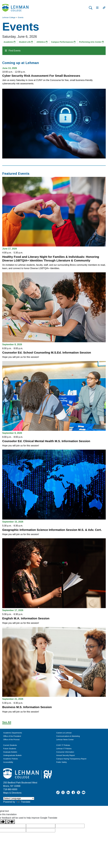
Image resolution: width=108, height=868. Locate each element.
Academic (9, 42)
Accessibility (8, 762)
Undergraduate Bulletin (12, 755)
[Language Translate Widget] (19, 798)
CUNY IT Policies (63, 745)
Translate (23, 802)
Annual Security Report (66, 755)
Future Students (10, 749)
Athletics (42, 42)
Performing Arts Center (91, 42)
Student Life (26, 42)
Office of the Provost (11, 740)
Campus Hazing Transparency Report (71, 759)
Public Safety (62, 762)
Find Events (13, 51)
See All (7, 722)
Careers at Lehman (64, 733)
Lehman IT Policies (64, 749)
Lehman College (9, 17)
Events (21, 17)
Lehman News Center (65, 740)
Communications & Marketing (68, 736)
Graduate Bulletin (10, 752)
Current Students (10, 745)
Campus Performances (63, 42)
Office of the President (12, 736)
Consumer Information (65, 752)
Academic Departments (13, 733)
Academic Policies (11, 759)
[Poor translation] (10, 822)
